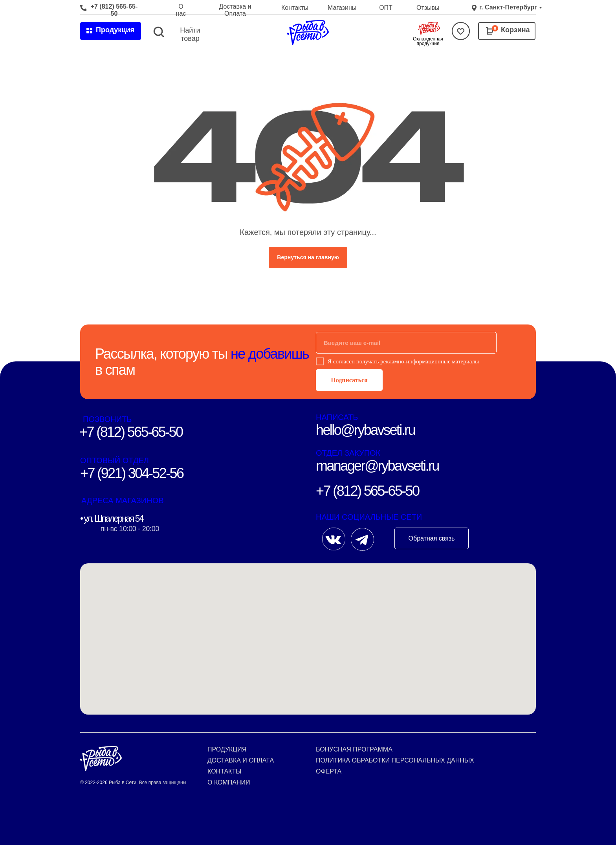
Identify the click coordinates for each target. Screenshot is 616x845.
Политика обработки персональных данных (395, 760)
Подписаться (349, 380)
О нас (181, 10)
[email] (406, 343)
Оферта (329, 771)
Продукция (227, 749)
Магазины (342, 8)
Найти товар (190, 34)
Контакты (295, 8)
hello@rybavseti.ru (365, 430)
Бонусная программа (354, 749)
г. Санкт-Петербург (508, 7)
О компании (229, 782)
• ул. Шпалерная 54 (112, 519)
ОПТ (386, 8)
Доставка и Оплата (235, 10)
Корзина (515, 30)
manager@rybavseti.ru (377, 466)
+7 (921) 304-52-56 (132, 473)
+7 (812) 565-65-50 (114, 10)
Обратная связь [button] (432, 538)
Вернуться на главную (308, 257)
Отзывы (428, 8)
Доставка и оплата (241, 760)
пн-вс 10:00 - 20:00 (130, 529)
